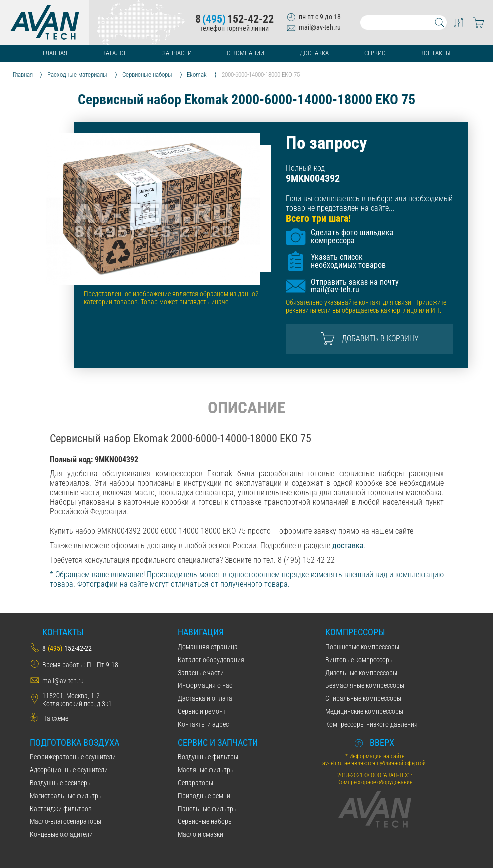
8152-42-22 (234, 19)
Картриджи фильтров (61, 809)
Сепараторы (195, 783)
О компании (245, 53)
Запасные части (201, 673)
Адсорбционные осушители (69, 770)
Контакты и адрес (203, 724)
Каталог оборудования (211, 660)
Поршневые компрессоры (362, 647)
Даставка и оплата (205, 698)
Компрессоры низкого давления (372, 724)
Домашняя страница (208, 647)
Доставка (314, 53)
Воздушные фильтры (208, 757)
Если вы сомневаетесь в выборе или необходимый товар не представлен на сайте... (369, 203)
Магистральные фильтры (66, 796)
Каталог (114, 53)
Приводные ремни (204, 796)
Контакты (435, 53)
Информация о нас (205, 685)
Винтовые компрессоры (360, 660)
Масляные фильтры (206, 770)
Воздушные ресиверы (61, 783)
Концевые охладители (61, 834)
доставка (348, 546)
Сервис (375, 53)
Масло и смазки (200, 834)
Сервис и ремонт (202, 711)
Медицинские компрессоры (364, 711)
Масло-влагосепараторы (65, 821)
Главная (55, 53)
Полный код (305, 168)
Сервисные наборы (205, 821)
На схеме (55, 718)
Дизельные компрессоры (361, 673)
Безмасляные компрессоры (365, 685)
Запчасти (177, 53)
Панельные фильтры (208, 809)
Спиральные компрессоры (363, 698)
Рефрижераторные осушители (73, 757)
